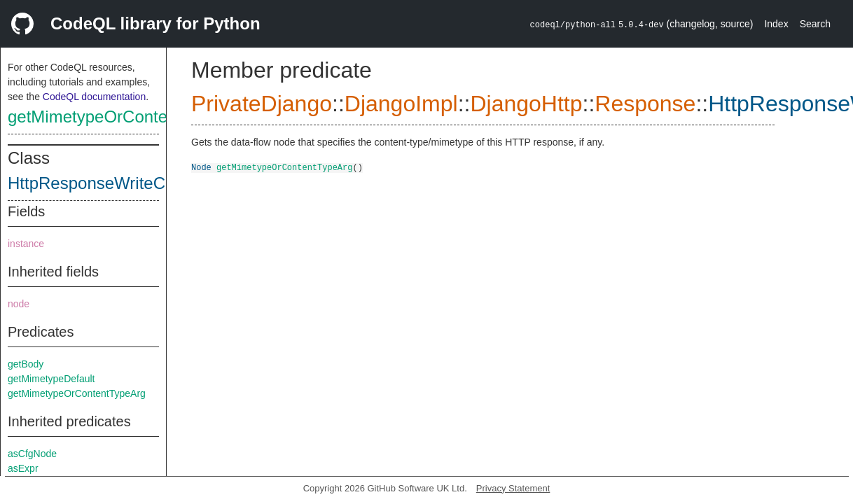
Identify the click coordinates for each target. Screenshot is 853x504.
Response (645, 104)
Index (776, 24)
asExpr (23, 468)
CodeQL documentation (94, 97)
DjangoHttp (526, 104)
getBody (26, 364)
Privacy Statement (513, 488)
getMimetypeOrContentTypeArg (126, 117)
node (19, 304)
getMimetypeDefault (51, 379)
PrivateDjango (262, 104)
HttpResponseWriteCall (95, 183)
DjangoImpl (401, 104)
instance (26, 244)
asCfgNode (32, 454)
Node (201, 167)
